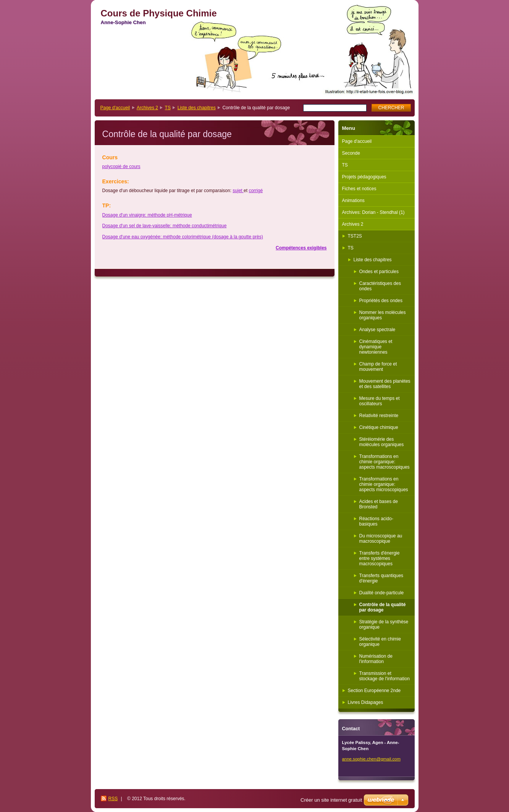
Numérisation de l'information (376, 659)
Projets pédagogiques (364, 177)
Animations (353, 201)
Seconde (351, 153)
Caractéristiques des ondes (380, 286)
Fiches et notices (359, 189)
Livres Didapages (366, 702)
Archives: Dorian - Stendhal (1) (373, 212)
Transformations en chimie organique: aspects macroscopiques (385, 462)
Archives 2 (147, 108)
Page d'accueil (115, 108)
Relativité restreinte (379, 416)
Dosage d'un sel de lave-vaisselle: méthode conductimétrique (165, 226)
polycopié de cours (121, 167)
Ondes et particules (379, 272)
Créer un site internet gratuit (331, 800)
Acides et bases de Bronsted (379, 504)
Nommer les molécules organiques (383, 315)
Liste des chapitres (197, 108)
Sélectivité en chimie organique (380, 642)
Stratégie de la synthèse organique (384, 624)
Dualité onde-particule (382, 593)
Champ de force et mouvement (378, 367)
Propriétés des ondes (381, 301)
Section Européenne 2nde (374, 691)
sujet (238, 191)
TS (168, 108)
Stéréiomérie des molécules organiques (382, 442)
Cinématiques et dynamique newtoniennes (376, 347)
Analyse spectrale (377, 330)
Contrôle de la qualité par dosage (383, 607)
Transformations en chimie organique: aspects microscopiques (384, 484)
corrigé (256, 191)
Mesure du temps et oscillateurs (380, 401)
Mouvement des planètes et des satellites (385, 384)
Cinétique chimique (379, 427)
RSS (113, 799)
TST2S (355, 236)
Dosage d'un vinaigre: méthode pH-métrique (147, 215)
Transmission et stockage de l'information (385, 676)
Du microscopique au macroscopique (381, 539)
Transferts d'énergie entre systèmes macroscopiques (380, 558)
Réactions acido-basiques (376, 521)
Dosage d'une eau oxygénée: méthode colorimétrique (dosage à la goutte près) (183, 237)
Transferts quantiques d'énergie (381, 578)
